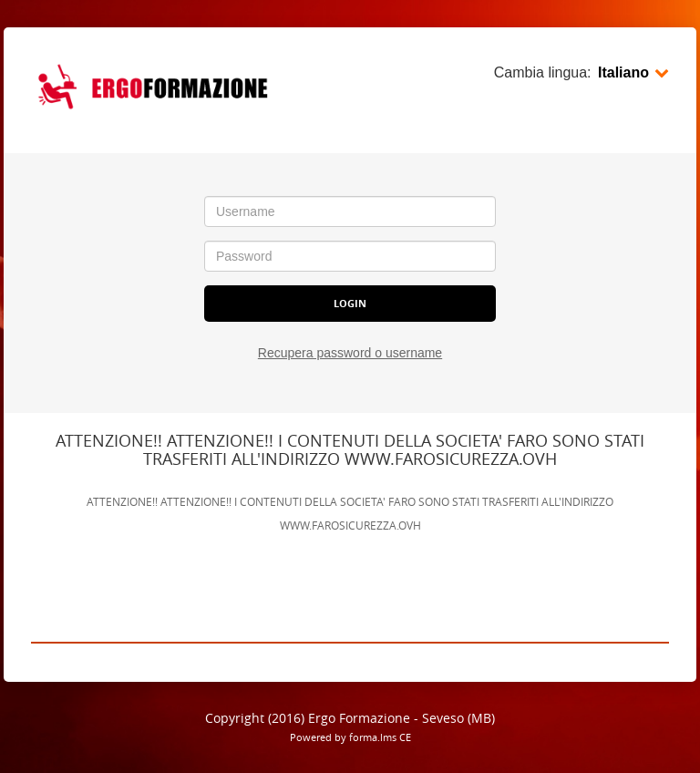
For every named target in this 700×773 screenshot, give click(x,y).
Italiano (633, 72)
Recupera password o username (350, 353)
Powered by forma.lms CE (350, 737)
